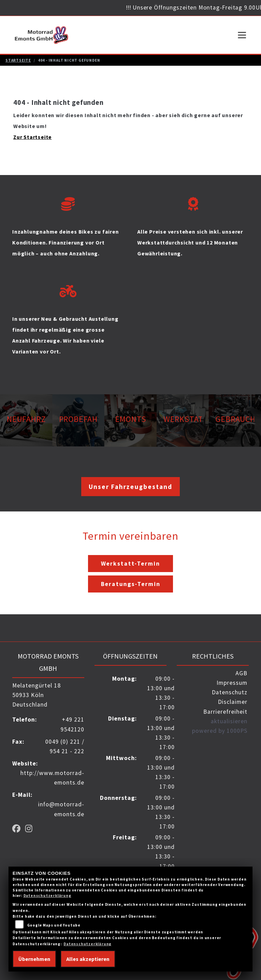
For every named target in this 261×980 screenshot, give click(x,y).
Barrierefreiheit (225, 712)
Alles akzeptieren (88, 959)
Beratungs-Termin (131, 584)
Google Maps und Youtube (54, 925)
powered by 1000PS (220, 731)
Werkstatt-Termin (130, 564)
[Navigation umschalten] (242, 35)
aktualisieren (229, 721)
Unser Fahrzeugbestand (130, 487)
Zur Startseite (32, 137)
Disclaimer (233, 702)
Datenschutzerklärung (47, 896)
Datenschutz (230, 692)
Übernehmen (34, 959)
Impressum (232, 683)
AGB (241, 673)
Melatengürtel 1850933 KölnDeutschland (37, 695)
